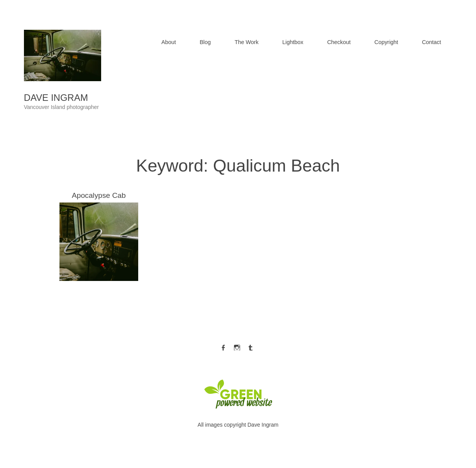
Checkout (339, 42)
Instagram (237, 346)
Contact (432, 42)
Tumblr (251, 346)
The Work (247, 42)
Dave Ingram (56, 98)
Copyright (386, 42)
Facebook (223, 346)
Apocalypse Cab (99, 236)
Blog (205, 42)
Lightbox (293, 42)
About (169, 42)
